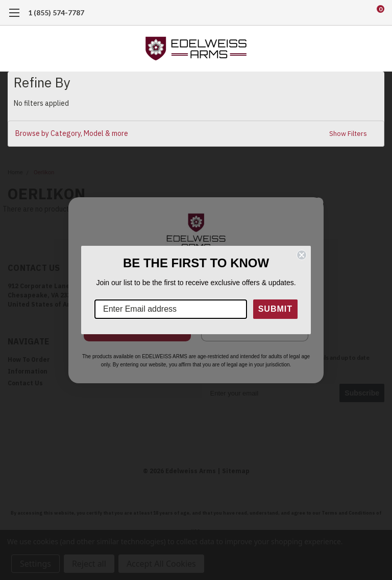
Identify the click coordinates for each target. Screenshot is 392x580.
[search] (338, 13)
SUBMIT (275, 309)
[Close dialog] (302, 255)
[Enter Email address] (171, 309)
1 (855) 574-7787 (56, 13)
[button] (196, 134)
